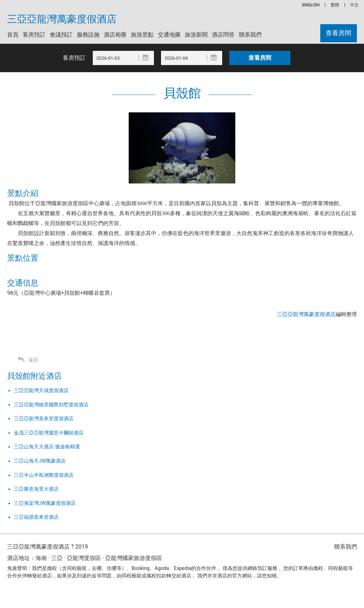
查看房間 (338, 33)
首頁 (13, 35)
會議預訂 (61, 35)
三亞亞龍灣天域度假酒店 (41, 390)
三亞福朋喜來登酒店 (36, 517)
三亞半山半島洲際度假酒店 (44, 475)
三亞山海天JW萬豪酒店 (40, 461)
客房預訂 (34, 35)
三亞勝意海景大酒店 (36, 489)
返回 (33, 360)
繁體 (335, 5)
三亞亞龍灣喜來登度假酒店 (44, 418)
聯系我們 (250, 35)
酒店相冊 (115, 35)
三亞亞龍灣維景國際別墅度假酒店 (51, 405)
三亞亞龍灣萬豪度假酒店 (62, 19)
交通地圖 (169, 35)
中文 (354, 5)
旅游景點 (142, 35)
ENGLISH (311, 5)
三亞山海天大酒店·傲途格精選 (47, 447)
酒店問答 (223, 35)
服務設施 (88, 35)
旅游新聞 (196, 35)
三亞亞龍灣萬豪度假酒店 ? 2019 (47, 547)
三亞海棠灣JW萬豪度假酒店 (45, 503)
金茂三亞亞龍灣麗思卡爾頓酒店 (49, 433)
